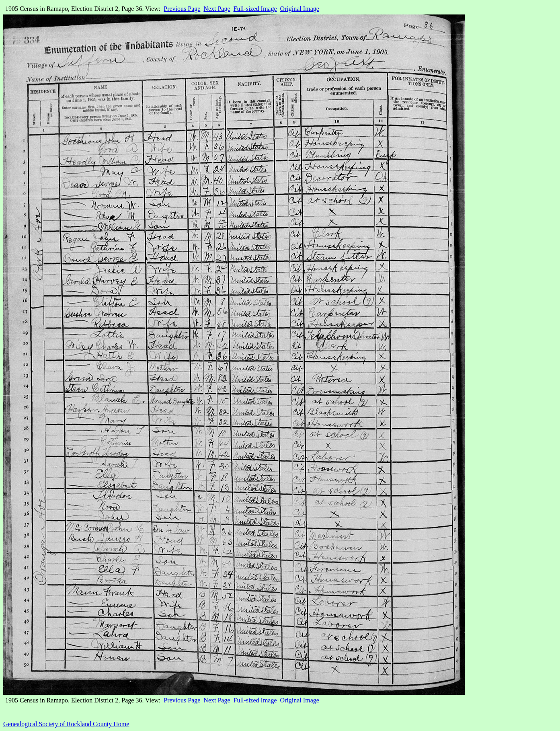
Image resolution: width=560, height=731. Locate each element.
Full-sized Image (255, 9)
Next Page (217, 9)
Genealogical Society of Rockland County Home (66, 724)
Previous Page (182, 9)
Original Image (300, 9)
